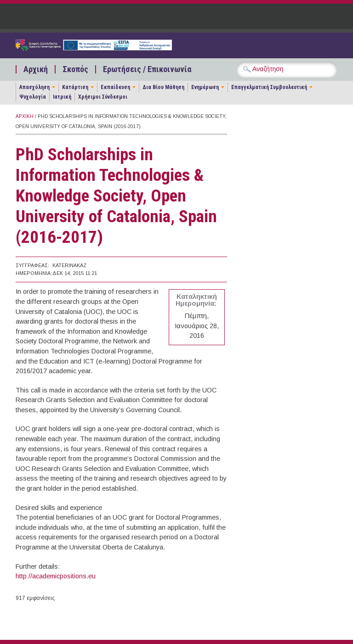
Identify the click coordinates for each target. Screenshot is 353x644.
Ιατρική (62, 97)
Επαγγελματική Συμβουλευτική (269, 87)
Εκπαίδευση (115, 87)
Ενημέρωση (205, 87)
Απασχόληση (34, 87)
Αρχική (36, 69)
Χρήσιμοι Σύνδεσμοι (103, 97)
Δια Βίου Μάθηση (163, 87)
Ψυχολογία (33, 97)
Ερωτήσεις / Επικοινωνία (147, 69)
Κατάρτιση (75, 87)
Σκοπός (75, 69)
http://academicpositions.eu (56, 576)
